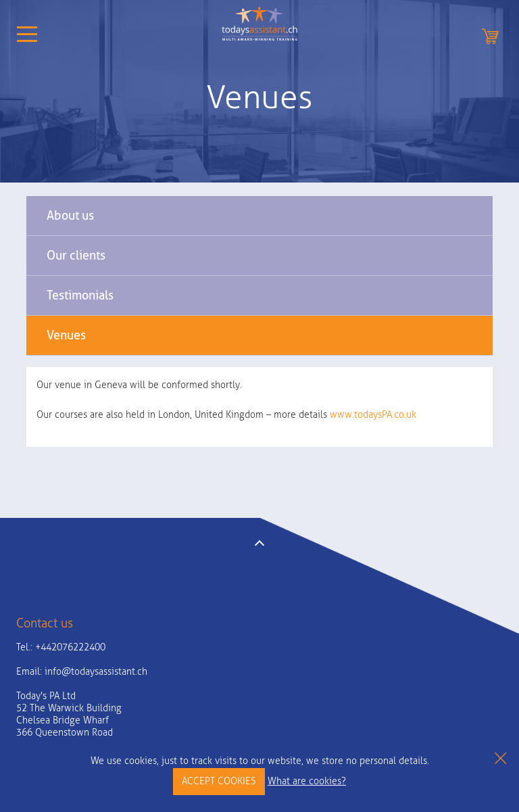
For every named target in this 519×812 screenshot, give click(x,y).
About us (70, 215)
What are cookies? (307, 781)
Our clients (76, 255)
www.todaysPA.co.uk (373, 415)
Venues (66, 335)
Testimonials (80, 295)
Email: (82, 672)
